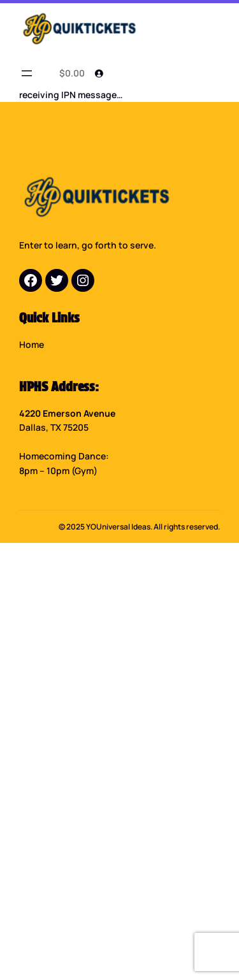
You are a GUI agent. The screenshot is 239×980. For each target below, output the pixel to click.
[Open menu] (27, 73)
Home (32, 344)
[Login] (99, 73)
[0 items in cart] (70, 73)
